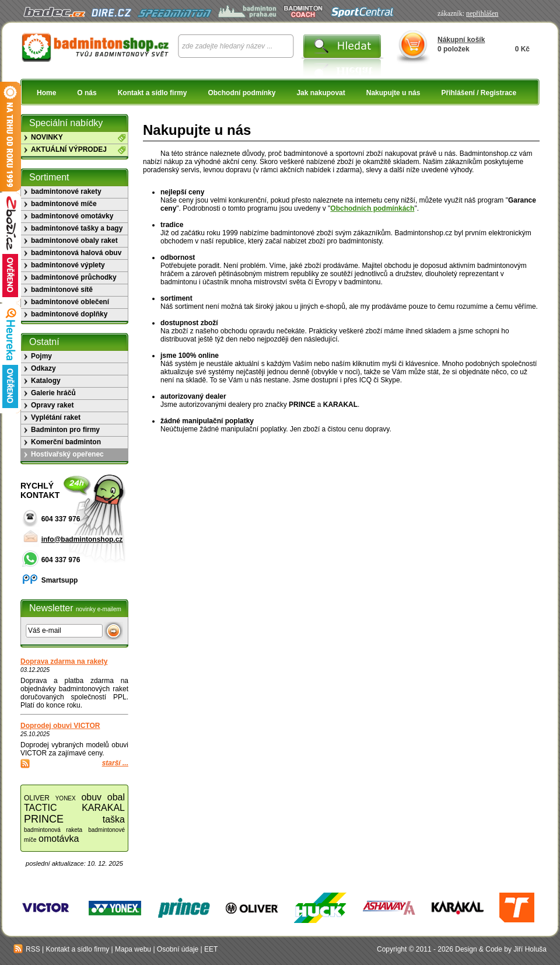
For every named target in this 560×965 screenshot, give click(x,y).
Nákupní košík (461, 40)
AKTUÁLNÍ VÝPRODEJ (69, 149)
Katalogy (46, 381)
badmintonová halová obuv (76, 253)
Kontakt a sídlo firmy (153, 93)
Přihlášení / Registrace (479, 93)
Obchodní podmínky (242, 93)
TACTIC (41, 808)
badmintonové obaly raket (74, 241)
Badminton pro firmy (65, 430)
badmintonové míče (64, 204)
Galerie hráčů (53, 393)
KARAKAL (103, 808)
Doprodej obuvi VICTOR (60, 726)
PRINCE (44, 819)
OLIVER (37, 798)
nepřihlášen (482, 13)
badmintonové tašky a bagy (77, 228)
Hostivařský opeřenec (67, 454)
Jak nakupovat (321, 93)
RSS (27, 949)
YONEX (66, 798)
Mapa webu (133, 949)
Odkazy (43, 368)
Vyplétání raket (56, 417)
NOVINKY (47, 137)
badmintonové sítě (62, 290)
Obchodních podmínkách (372, 208)
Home (46, 93)
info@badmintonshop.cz (82, 539)
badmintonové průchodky (74, 277)
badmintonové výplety (68, 265)
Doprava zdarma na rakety (64, 661)
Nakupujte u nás (393, 93)
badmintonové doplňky (69, 314)
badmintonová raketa (53, 830)
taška (114, 819)
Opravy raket (52, 405)
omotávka (59, 839)
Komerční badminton (66, 442)
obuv (91, 797)
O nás (87, 93)
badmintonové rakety (66, 191)
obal (116, 797)
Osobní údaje (178, 949)
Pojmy (41, 356)
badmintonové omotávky (72, 216)
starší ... (115, 763)
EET (211, 949)
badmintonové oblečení (70, 302)
